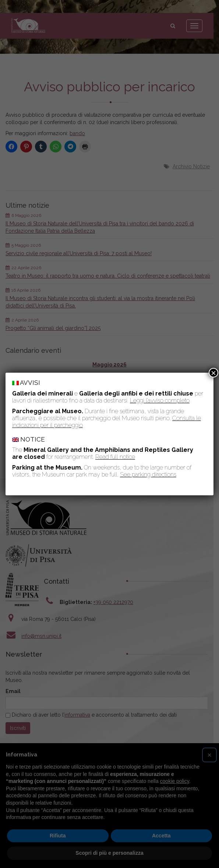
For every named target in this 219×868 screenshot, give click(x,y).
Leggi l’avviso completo (160, 400)
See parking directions (148, 475)
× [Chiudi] (213, 373)
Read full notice (115, 457)
